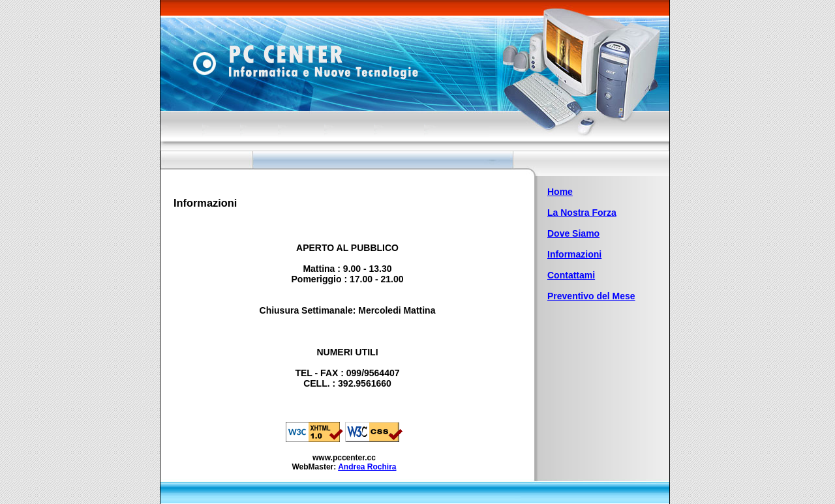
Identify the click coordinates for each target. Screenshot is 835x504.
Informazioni (574, 254)
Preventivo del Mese (591, 296)
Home (560, 192)
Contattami (571, 275)
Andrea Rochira (367, 467)
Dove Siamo (573, 233)
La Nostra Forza (582, 213)
